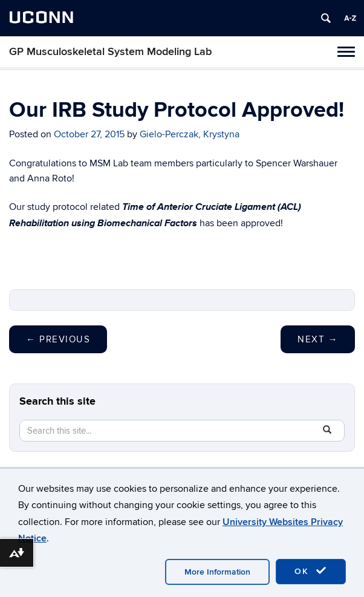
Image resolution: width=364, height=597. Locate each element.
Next (318, 339)
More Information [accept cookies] (217, 572)
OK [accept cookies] (311, 571)
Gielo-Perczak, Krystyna (190, 134)
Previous (58, 339)
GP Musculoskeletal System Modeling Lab (110, 52)
